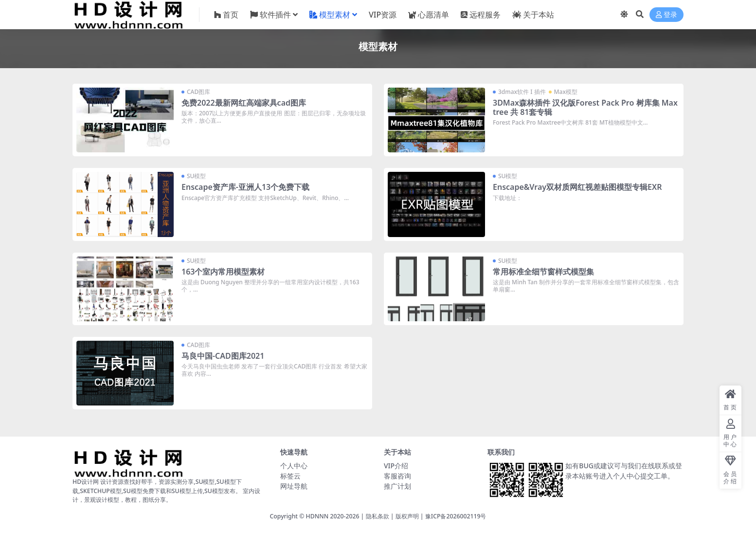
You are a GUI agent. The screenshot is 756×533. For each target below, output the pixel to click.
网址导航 (294, 486)
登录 (666, 15)
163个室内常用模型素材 (223, 272)
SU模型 (196, 176)
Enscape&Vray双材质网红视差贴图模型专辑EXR (577, 187)
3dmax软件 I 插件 (522, 92)
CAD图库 (198, 92)
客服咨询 (397, 476)
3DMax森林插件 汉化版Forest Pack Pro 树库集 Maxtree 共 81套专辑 (585, 107)
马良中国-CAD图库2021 (223, 356)
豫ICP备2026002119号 (456, 516)
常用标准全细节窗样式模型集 (543, 272)
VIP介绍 (396, 466)
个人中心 (294, 466)
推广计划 (397, 486)
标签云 (290, 476)
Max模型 (566, 92)
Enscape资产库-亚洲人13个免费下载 (245, 187)
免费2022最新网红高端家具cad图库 (244, 103)
